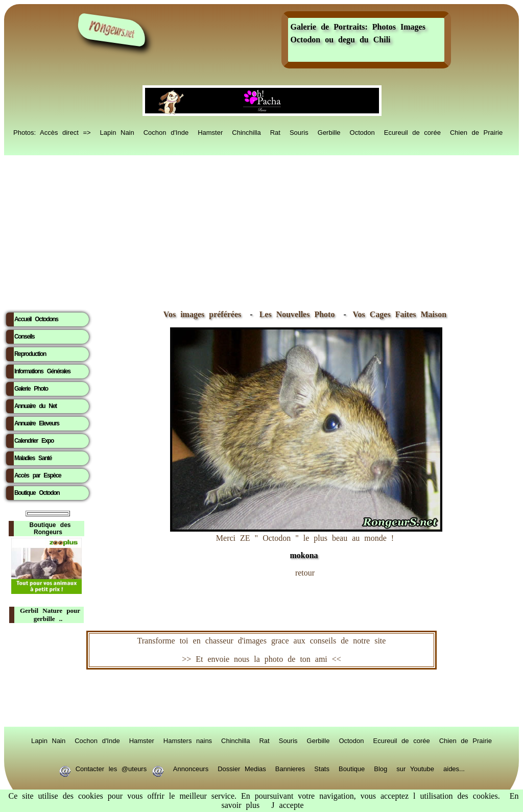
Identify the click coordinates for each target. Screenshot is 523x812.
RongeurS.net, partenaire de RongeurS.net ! (261, 698)
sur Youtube (415, 768)
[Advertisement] (261, 230)
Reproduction (30, 354)
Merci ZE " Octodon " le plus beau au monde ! (306, 542)
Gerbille (329, 132)
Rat (275, 132)
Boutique (352, 768)
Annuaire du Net (35, 406)
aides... (454, 768)
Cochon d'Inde (166, 132)
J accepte (287, 805)
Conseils (24, 337)
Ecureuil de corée (412, 132)
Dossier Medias (242, 768)
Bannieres (290, 768)
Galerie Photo (31, 389)
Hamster (210, 132)
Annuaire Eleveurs (37, 423)
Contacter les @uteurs (111, 768)
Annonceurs (191, 768)
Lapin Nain (117, 132)
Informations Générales (42, 371)
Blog (381, 768)
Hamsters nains (188, 740)
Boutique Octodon (37, 493)
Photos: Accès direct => (52, 132)
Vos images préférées (202, 314)
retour (305, 573)
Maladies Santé (33, 458)
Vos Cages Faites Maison (397, 314)
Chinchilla (246, 132)
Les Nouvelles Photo (300, 314)
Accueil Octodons (36, 319)
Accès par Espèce (38, 475)
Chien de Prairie (476, 132)
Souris (299, 132)
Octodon (362, 132)
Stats (322, 768)
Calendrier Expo (34, 441)
